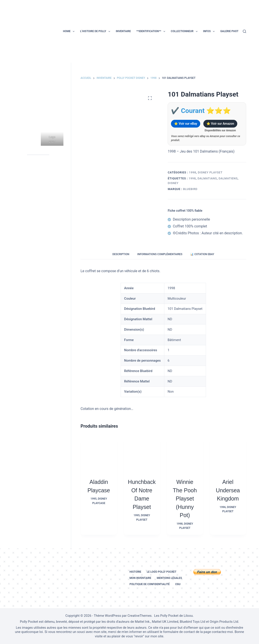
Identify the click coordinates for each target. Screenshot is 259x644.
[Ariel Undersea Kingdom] (228, 454)
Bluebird (190, 189)
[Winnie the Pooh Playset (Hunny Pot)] (185, 454)
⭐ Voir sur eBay (186, 124)
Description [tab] (121, 254)
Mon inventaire (140, 578)
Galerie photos (231, 31)
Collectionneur (185, 31)
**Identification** (152, 31)
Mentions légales (169, 578)
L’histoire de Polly (96, 31)
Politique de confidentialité (150, 584)
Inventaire (123, 31)
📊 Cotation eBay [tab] (202, 254)
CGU (178, 584)
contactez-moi (222, 632)
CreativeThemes (140, 616)
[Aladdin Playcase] (99, 454)
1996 (223, 507)
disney (173, 183)
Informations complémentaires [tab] (160, 254)
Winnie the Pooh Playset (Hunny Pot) (185, 499)
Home (70, 31)
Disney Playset (210, 172)
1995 (93, 499)
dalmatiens (228, 178)
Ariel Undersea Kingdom (228, 490)
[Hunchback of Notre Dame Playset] (142, 454)
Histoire (135, 572)
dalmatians (207, 178)
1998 (192, 172)
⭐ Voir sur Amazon (220, 124)
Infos (210, 31)
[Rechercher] (244, 31)
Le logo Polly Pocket (162, 572)
